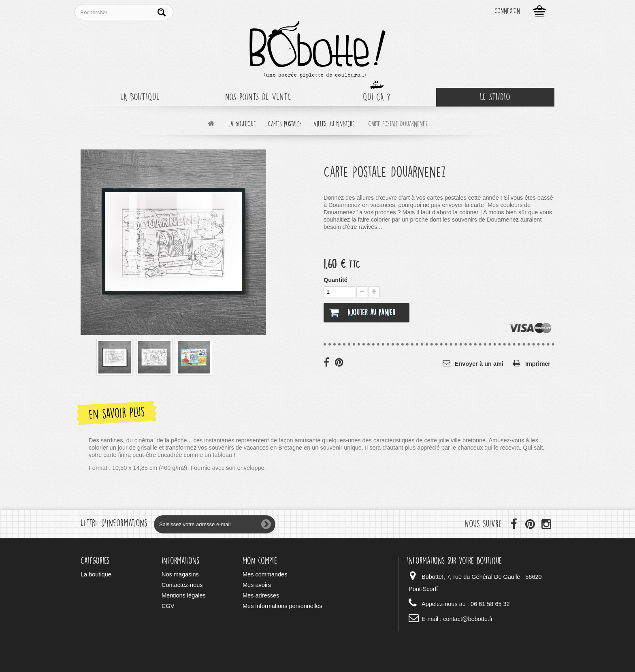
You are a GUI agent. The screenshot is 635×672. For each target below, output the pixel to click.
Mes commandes (265, 574)
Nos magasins (180, 574)
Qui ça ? (377, 97)
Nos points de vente (258, 97)
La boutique (140, 97)
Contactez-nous (182, 585)
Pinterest (340, 362)
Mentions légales (184, 595)
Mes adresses (261, 595)
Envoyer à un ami (479, 364)
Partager (328, 362)
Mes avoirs (257, 585)
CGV (168, 606)
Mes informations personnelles (282, 606)
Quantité (336, 280)
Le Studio (495, 97)
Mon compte (260, 561)
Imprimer (538, 364)
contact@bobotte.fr (468, 619)
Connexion (507, 11)
